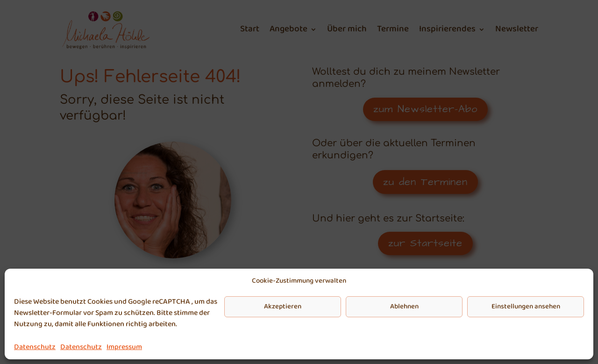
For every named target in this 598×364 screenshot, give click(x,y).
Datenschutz (35, 347)
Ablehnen (404, 307)
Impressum (124, 347)
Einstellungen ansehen (526, 307)
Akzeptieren (283, 307)
